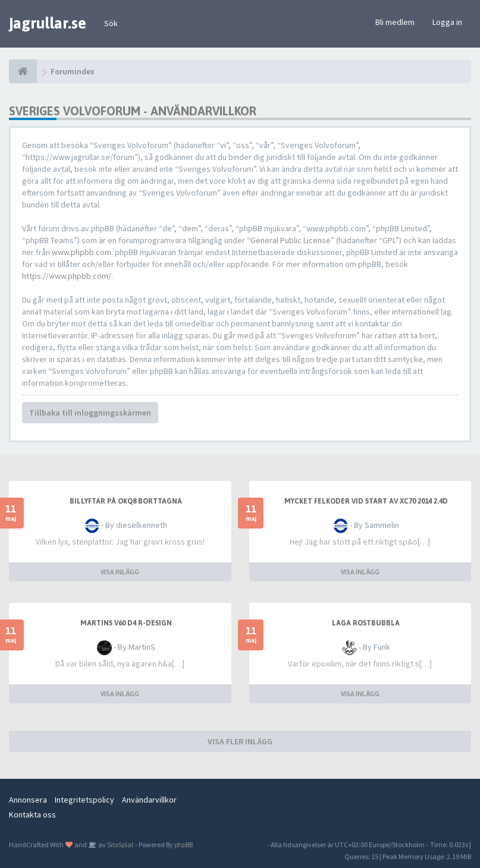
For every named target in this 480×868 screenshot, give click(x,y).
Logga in (447, 22)
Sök (111, 23)
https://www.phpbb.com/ (67, 276)
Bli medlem (395, 22)
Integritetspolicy (84, 800)
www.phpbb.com (81, 252)
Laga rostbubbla (366, 623)
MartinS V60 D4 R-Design (126, 623)
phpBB (183, 845)
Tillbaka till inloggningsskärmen (90, 413)
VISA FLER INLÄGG (240, 741)
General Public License (291, 240)
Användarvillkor (149, 800)
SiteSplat (120, 845)
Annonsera (28, 800)
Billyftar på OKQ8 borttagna (126, 501)
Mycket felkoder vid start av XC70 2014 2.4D (366, 501)
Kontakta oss (32, 814)
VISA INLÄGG (120, 572)
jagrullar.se (48, 23)
